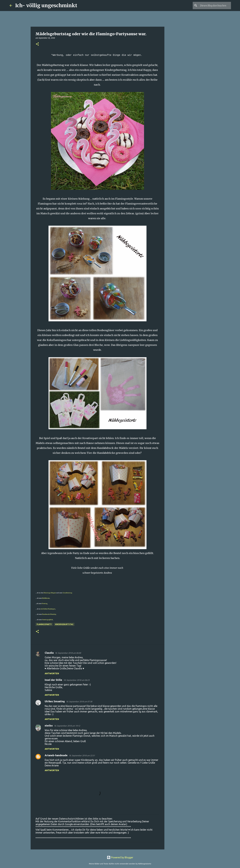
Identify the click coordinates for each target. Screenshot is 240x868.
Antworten (52, 673)
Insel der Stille (53, 680)
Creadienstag (67, 593)
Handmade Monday (49, 614)
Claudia (49, 653)
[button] (37, 44)
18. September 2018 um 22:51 (82, 755)
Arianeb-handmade (56, 755)
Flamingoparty (44, 624)
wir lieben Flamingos (48, 609)
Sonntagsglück (47, 620)
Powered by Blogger (120, 857)
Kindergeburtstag (64, 624)
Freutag (44, 603)
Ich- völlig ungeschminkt (46, 6)
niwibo (49, 726)
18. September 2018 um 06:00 (68, 653)
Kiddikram (46, 598)
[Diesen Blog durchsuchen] (215, 6)
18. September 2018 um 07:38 (79, 702)
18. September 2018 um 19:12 (67, 726)
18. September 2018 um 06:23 (76, 680)
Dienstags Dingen (50, 593)
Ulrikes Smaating (55, 701)
